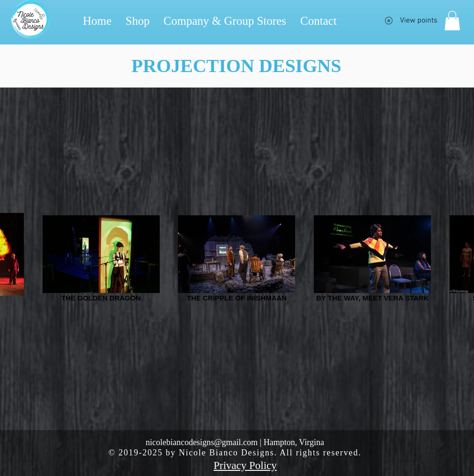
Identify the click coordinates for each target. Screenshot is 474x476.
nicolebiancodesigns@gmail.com (202, 442)
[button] (452, 21)
